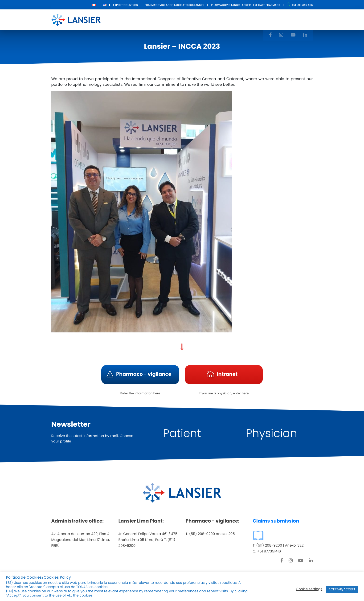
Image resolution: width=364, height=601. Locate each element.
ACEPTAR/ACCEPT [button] (342, 589)
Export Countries (125, 5)
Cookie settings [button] (309, 589)
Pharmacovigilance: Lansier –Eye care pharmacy (246, 5)
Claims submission (276, 521)
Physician (272, 433)
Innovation (207, 19)
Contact (234, 19)
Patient (182, 433)
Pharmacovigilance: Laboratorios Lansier (174, 5)
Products (178, 19)
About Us (151, 19)
